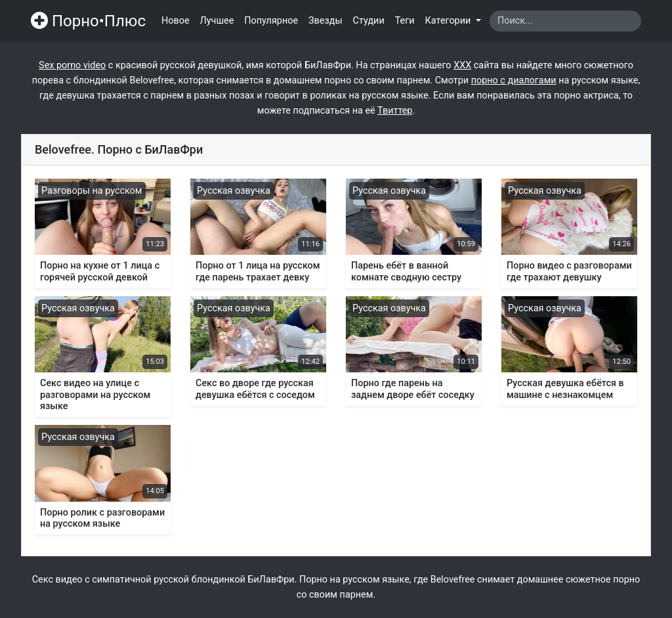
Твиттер (395, 111)
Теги (405, 21)
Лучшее (217, 21)
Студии (369, 21)
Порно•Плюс (88, 21)
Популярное (271, 21)
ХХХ (462, 65)
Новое (176, 21)
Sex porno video (72, 65)
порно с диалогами (514, 80)
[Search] (565, 21)
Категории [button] (449, 21)
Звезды (325, 21)
